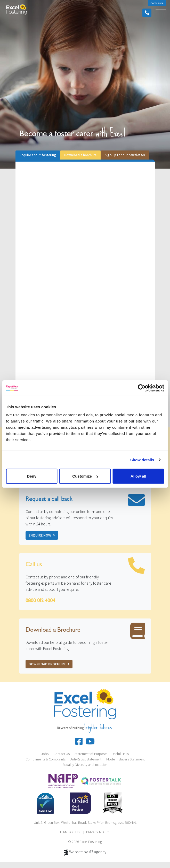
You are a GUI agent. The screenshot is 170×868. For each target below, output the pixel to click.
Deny (32, 476)
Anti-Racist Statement (86, 759)
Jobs (45, 754)
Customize (85, 476)
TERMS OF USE (70, 832)
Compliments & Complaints (46, 759)
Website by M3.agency (85, 852)
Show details (142, 460)
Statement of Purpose (91, 754)
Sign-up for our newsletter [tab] (125, 155)
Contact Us (62, 754)
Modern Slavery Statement (126, 759)
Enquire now (42, 535)
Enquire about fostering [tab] (38, 155)
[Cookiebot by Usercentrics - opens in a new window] (141, 388)
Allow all (138, 476)
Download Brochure (49, 664)
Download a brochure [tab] (80, 155)
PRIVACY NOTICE (98, 832)
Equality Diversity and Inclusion (85, 765)
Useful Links (120, 754)
